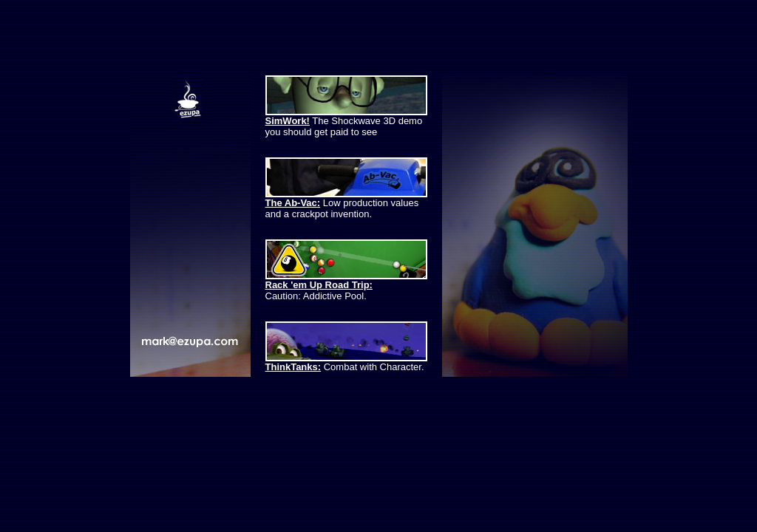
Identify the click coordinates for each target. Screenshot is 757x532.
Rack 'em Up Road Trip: (319, 285)
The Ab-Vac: (293, 203)
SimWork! (288, 121)
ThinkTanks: (293, 367)
